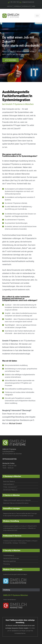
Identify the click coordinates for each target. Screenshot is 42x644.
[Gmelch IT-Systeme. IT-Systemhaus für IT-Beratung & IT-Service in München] (11, 16)
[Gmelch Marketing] (21, 606)
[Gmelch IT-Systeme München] (21, 595)
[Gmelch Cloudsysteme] (21, 581)
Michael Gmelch (15, 423)
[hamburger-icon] (37, 16)
